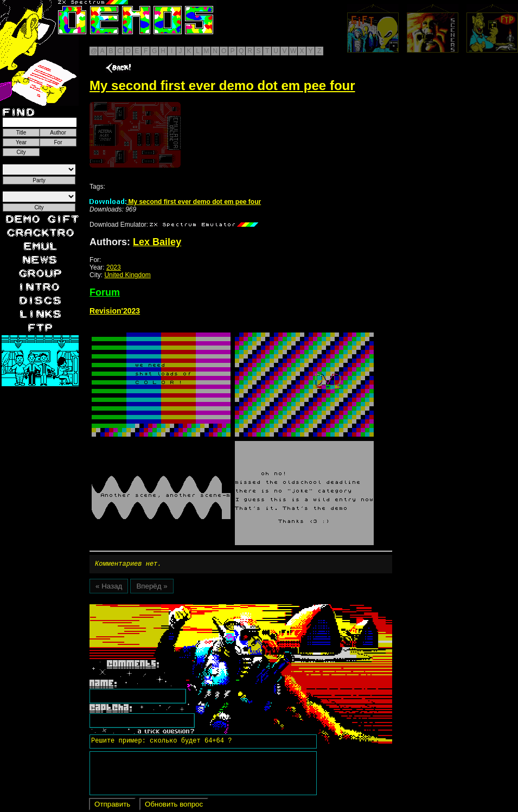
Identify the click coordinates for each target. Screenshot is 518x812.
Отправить (112, 806)
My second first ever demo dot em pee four (175, 202)
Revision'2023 (115, 311)
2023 (114, 267)
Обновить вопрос (174, 806)
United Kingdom (127, 275)
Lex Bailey (157, 242)
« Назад (109, 588)
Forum (105, 292)
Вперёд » (152, 588)
